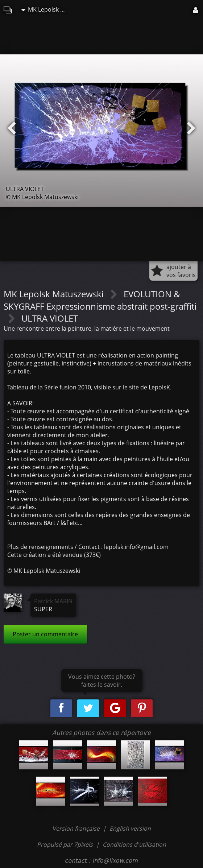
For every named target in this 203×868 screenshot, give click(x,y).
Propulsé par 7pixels (65, 844)
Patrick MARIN (53, 601)
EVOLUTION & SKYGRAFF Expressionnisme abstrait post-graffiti (100, 300)
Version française (77, 828)
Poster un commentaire (45, 634)
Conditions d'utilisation (134, 844)
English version (130, 828)
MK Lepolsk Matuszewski (47, 9)
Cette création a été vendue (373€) (54, 555)
